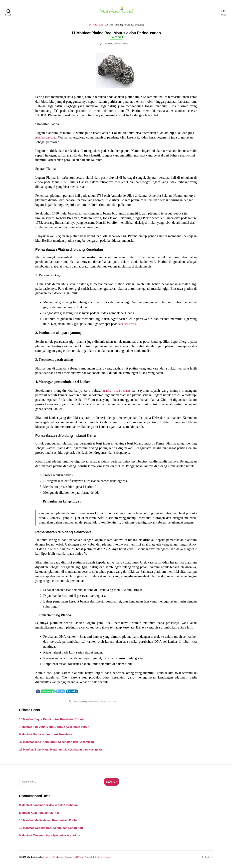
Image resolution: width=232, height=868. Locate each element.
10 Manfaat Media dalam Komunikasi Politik (48, 822)
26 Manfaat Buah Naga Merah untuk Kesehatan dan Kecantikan (61, 751)
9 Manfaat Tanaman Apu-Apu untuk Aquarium (50, 837)
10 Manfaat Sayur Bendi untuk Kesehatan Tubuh (51, 721)
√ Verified (116, 39)
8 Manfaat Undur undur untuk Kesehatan (46, 736)
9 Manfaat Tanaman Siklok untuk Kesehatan (48, 807)
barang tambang (81, 704)
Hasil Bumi (99, 27)
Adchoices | (47, 859)
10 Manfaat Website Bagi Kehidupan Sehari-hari (51, 830)
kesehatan (112, 704)
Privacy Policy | (85, 859)
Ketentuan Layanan (102, 859)
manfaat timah (128, 326)
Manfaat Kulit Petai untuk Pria (39, 815)
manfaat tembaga (47, 139)
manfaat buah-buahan (116, 392)
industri (104, 704)
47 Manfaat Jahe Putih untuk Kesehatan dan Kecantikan (57, 744)
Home (90, 27)
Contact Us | (71, 859)
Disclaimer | (59, 859)
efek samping (94, 704)
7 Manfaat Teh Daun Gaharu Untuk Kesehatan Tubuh (54, 729)
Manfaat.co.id (34, 859)
